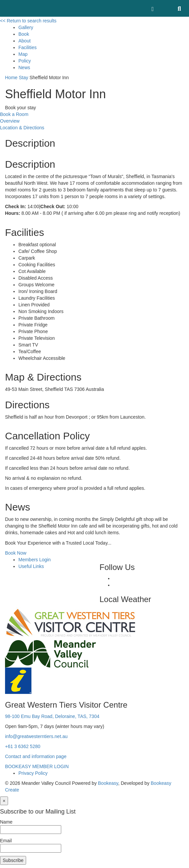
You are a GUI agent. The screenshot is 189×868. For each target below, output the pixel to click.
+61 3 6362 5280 (23, 746)
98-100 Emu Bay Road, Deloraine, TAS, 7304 (52, 716)
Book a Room (14, 114)
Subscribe (13, 860)
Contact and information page (36, 756)
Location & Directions (22, 128)
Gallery (26, 27)
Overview (10, 121)
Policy (25, 61)
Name (6, 822)
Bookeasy (108, 783)
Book (24, 34)
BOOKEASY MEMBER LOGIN (37, 766)
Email (6, 841)
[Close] (4, 801)
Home (11, 78)
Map (23, 54)
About (25, 41)
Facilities (27, 47)
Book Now (16, 553)
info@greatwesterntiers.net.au (36, 736)
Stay (23, 78)
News (24, 67)
